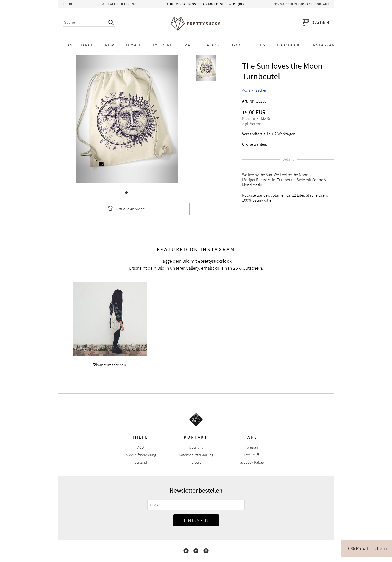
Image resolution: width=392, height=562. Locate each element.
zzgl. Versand (253, 124)
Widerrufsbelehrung (141, 455)
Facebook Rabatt (251, 462)
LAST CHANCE (79, 45)
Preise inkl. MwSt (256, 119)
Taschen (261, 90)
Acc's (213, 45)
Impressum (196, 462)
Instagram (323, 45)
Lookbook (288, 45)
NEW (110, 45)
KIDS (261, 45)
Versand (141, 462)
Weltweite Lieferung (119, 4)
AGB (141, 448)
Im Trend (163, 45)
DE (71, 4)
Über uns (196, 448)
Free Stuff (251, 455)
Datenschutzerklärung (196, 455)
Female (134, 45)
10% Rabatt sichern (366, 549)
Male (190, 45)
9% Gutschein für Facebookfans (302, 4)
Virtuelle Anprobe (126, 209)
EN (65, 4)
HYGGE (237, 45)
